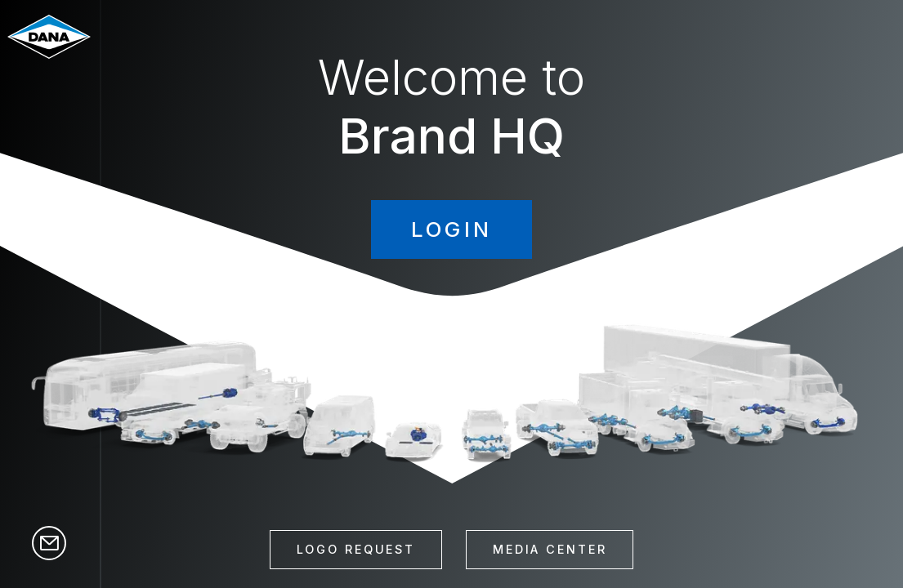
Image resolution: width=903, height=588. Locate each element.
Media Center (550, 549)
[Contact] (49, 550)
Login (452, 229)
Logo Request (356, 549)
